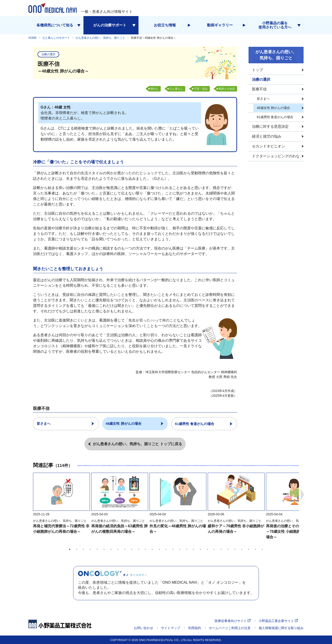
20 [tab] (200, 549)
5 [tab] (97, 549)
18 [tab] (187, 549)
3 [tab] (83, 549)
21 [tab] (207, 549)
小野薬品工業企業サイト (278, 621)
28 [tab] (255, 549)
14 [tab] (159, 549)
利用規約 (195, 628)
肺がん (155, 89)
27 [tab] (249, 549)
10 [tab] (132, 549)
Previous (30, 494)
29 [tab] (262, 549)
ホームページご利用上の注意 (230, 628)
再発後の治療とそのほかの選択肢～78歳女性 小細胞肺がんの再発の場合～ (294, 532)
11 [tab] (138, 549)
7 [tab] (111, 549)
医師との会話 (227, 89)
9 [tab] (125, 549)
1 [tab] (70, 549)
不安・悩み (201, 89)
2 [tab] (77, 549)
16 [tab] (173, 549)
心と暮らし (176, 89)
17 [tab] (180, 549)
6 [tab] (104, 549)
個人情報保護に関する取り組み (281, 628)
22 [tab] (214, 549)
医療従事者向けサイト (233, 621)
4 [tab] (90, 549)
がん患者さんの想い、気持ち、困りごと (100, 38)
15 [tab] (166, 549)
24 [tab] (228, 549)
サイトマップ (171, 628)
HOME (33, 38)
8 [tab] (118, 549)
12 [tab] (145, 549)
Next (302, 494)
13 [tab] (152, 549)
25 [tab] (235, 549)
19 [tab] (194, 549)
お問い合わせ (144, 628)
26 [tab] (242, 549)
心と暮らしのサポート (56, 38)
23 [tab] (221, 549)
